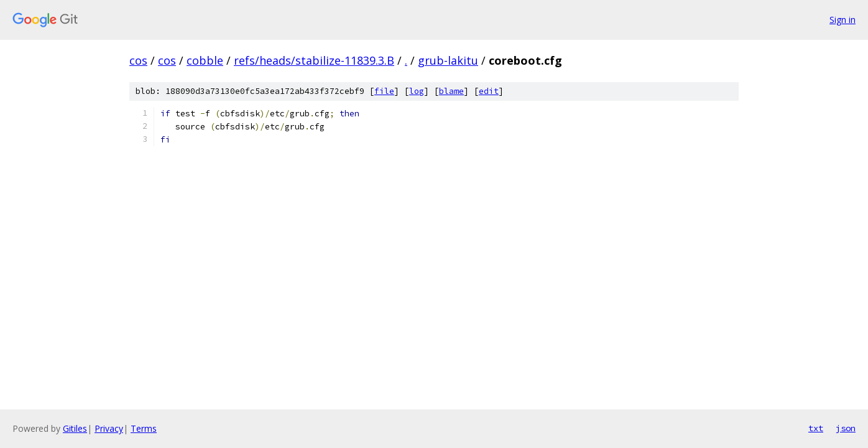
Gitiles (75, 428)
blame (451, 91)
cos (138, 60)
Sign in (843, 20)
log (417, 91)
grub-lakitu (448, 60)
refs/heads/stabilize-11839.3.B (314, 60)
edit (489, 91)
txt (816, 428)
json (846, 428)
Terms (144, 428)
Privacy (109, 428)
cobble (205, 60)
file (384, 91)
